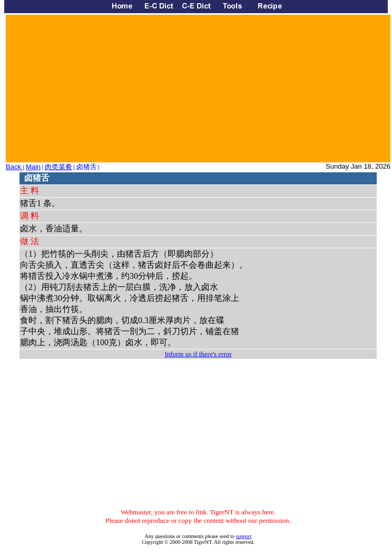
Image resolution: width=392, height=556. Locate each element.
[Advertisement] (135, 89)
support (244, 536)
